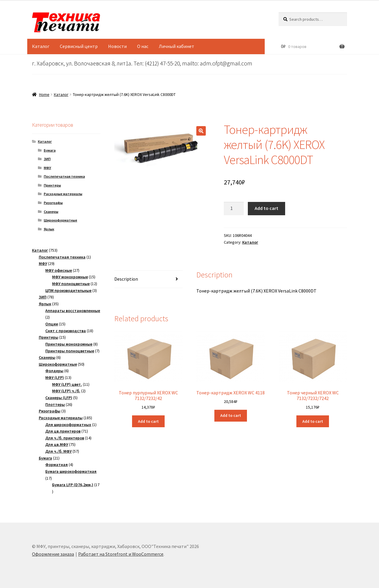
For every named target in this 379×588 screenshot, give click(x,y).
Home (44, 94)
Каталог (41, 46)
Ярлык (49, 229)
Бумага (50, 150)
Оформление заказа (53, 554)
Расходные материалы (63, 194)
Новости (117, 46)
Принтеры (52, 185)
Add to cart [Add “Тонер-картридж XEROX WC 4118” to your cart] (231, 415)
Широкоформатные (61, 220)
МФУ (48, 168)
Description (126, 279)
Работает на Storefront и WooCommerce (121, 554)
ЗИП (47, 159)
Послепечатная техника (64, 176)
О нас (143, 46)
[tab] (148, 279)
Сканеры (51, 212)
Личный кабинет (176, 46)
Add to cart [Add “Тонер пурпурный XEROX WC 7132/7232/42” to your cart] (148, 421)
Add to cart (266, 208)
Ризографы (53, 203)
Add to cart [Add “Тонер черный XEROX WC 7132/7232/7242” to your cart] (313, 421)
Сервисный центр (79, 46)
